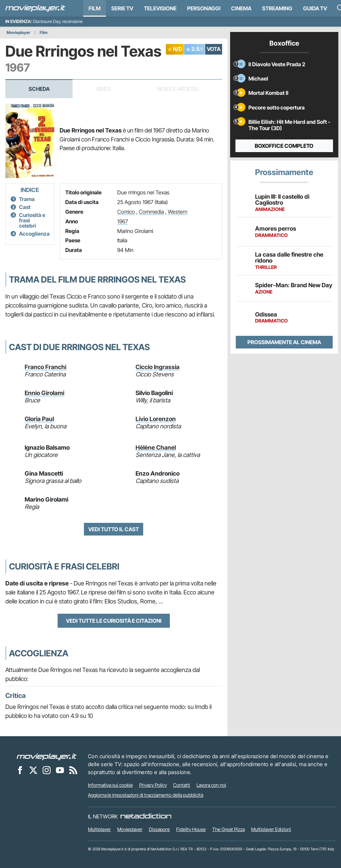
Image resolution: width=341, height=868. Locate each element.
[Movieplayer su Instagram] (47, 770)
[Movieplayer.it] (35, 8)
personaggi (204, 8)
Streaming (277, 8)
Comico (126, 212)
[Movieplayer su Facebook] (20, 770)
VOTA (214, 49)
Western (178, 212)
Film (95, 8)
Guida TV (315, 8)
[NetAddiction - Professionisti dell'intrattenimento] (146, 816)
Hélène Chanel (156, 447)
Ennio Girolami (44, 393)
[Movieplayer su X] (33, 770)
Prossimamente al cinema (284, 342)
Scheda (39, 89)
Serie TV (122, 8)
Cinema (241, 8)
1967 (123, 221)
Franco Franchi (45, 367)
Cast (25, 207)
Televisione (160, 8)
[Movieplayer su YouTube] (60, 770)
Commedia (151, 212)
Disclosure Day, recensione (58, 21)
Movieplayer (18, 32)
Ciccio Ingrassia (158, 367)
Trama (27, 199)
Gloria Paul (39, 419)
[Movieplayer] (47, 756)
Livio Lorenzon (156, 419)
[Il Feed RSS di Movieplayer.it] (73, 770)
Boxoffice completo (284, 146)
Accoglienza (34, 234)
